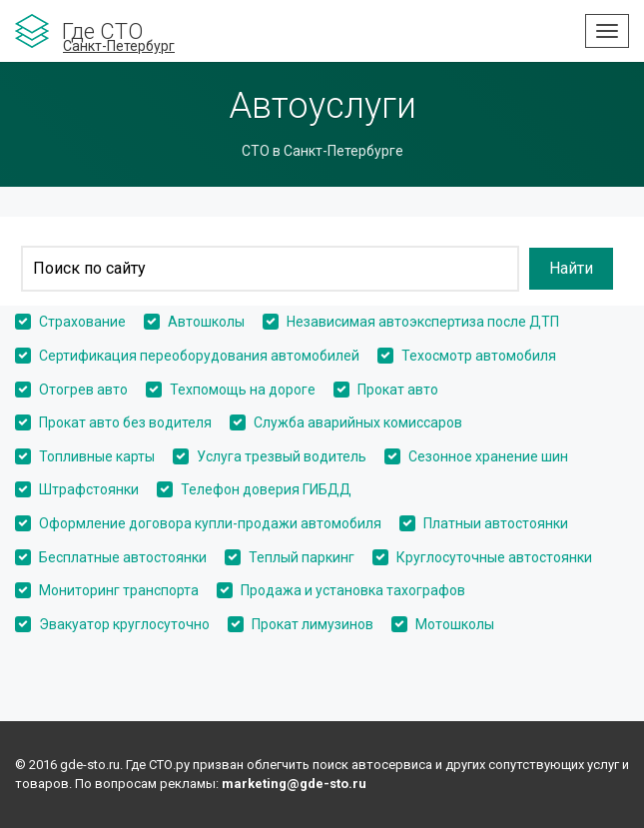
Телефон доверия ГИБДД (266, 489)
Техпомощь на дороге (243, 390)
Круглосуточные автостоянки (494, 557)
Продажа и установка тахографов (353, 590)
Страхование (82, 322)
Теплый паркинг (302, 557)
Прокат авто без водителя (125, 422)
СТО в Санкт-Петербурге (322, 151)
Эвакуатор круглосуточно (124, 624)
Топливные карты (97, 456)
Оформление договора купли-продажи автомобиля (210, 523)
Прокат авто (398, 390)
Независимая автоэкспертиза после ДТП (423, 322)
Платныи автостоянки (496, 523)
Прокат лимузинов (313, 624)
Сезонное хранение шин (488, 456)
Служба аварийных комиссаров (358, 422)
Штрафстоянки (89, 489)
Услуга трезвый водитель (282, 456)
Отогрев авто (83, 390)
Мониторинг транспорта (119, 590)
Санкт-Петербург (119, 46)
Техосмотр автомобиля (479, 356)
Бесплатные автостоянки (123, 557)
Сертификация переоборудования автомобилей (199, 356)
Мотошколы (455, 624)
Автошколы (206, 322)
